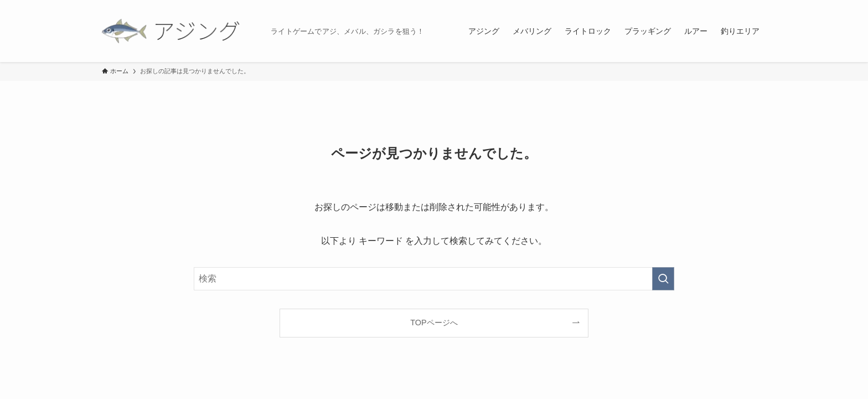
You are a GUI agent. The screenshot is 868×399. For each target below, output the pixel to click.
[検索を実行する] (663, 279)
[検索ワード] (434, 279)
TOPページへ (434, 323)
